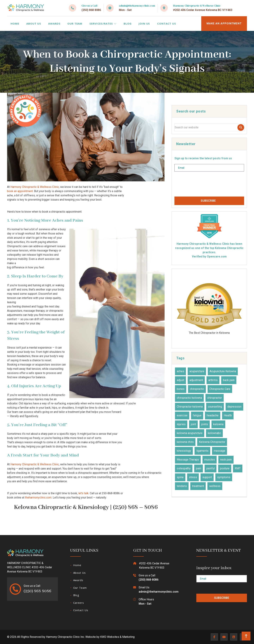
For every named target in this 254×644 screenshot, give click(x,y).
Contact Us (167, 23)
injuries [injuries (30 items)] (181, 424)
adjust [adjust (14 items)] (180, 380)
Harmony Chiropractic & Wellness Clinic (35, 187)
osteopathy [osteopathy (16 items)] (184, 468)
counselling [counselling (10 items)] (215, 407)
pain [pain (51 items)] (199, 468)
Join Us (144, 23)
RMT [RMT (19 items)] (238, 468)
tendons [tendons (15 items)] (182, 486)
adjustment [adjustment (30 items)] (196, 380)
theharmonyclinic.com (38, 498)
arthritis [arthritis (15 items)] (213, 380)
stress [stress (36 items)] (193, 477)
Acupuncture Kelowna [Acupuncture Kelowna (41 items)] (223, 371)
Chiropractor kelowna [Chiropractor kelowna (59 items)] (190, 407)
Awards (54, 23)
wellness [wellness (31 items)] (215, 486)
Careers (79, 603)
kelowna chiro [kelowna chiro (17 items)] (185, 442)
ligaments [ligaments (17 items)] (202, 451)
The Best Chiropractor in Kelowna (209, 308)
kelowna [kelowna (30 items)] (218, 424)
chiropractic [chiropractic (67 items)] (197, 389)
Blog (128, 23)
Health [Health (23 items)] (228, 415)
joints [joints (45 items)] (205, 424)
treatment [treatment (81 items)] (198, 486)
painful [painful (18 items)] (211, 468)
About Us (34, 23)
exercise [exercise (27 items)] (182, 415)
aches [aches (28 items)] (180, 371)
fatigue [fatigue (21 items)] (197, 415)
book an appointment (20, 191)
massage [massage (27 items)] (220, 451)
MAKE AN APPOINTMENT (224, 23)
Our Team (75, 23)
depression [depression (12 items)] (234, 407)
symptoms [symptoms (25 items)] (224, 477)
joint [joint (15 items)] (193, 424)
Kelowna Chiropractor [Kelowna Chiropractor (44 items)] (212, 442)
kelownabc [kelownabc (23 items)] (214, 433)
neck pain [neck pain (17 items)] (226, 460)
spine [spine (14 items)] (180, 477)
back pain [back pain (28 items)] (229, 380)
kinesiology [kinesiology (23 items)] (184, 451)
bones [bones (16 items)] (181, 389)
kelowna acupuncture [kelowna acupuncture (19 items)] (190, 433)
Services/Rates (103, 23)
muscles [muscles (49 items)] (210, 460)
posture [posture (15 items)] (225, 468)
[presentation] (201, 185)
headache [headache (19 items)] (213, 415)
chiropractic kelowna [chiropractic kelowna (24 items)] (189, 398)
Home (15, 23)
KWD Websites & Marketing (117, 637)
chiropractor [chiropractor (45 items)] (215, 398)
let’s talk (83, 493)
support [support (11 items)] (207, 477)
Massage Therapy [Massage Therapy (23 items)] (188, 460)
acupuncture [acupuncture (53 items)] (197, 371)
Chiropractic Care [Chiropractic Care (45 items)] (220, 389)
